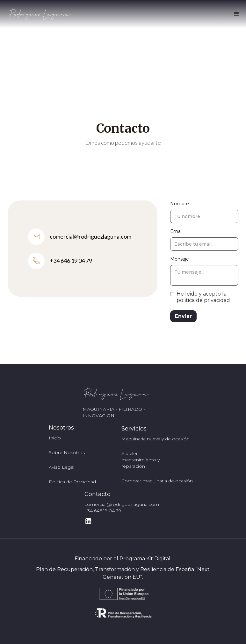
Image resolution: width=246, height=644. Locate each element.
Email (176, 231)
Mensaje (180, 259)
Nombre (180, 204)
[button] (236, 14)
